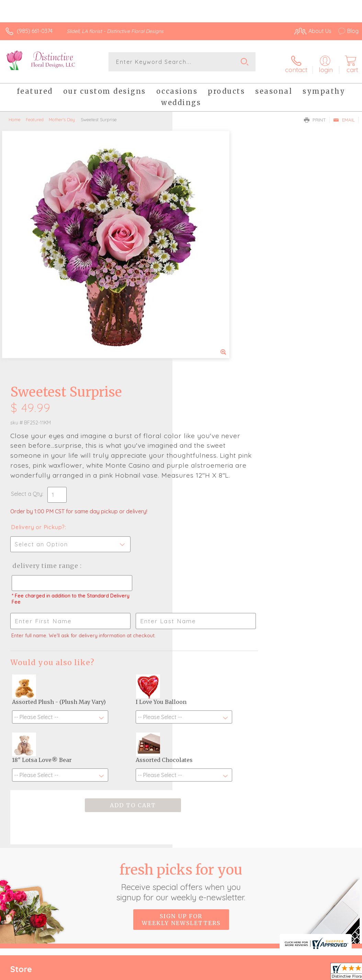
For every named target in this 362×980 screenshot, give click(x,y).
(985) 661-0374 (35, 31)
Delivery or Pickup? (210, 288)
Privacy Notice (242, 907)
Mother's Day (62, 116)
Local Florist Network (291, 907)
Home (15, 116)
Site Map (333, 907)
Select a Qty (199, 255)
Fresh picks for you (181, 701)
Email (344, 116)
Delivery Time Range (217, 327)
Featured (35, 116)
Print (315, 116)
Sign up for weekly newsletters (181, 739)
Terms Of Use (201, 907)
